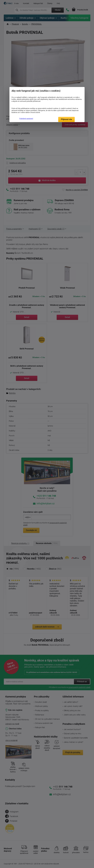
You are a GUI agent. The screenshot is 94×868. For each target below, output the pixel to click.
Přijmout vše (66, 119)
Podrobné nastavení (26, 119)
